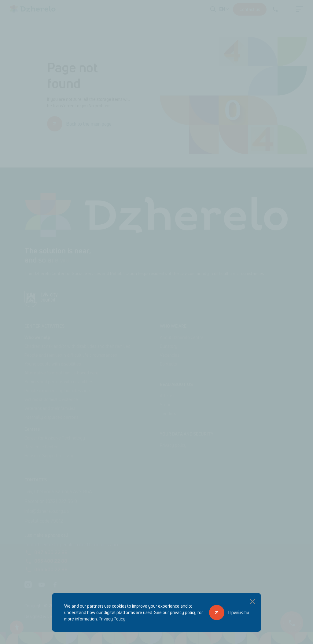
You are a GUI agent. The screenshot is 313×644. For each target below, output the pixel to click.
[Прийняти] (229, 612)
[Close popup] (252, 602)
